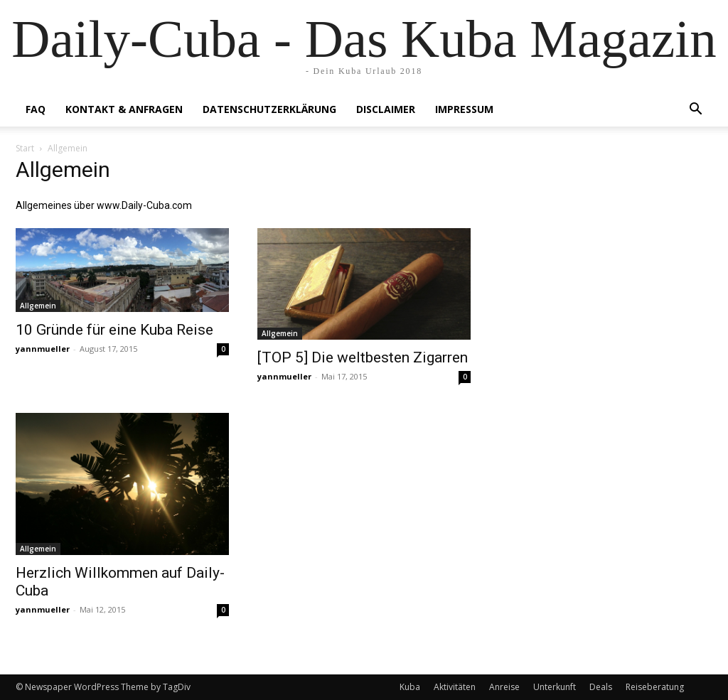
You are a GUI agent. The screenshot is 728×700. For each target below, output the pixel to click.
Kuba (410, 687)
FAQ (36, 109)
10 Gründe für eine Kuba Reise (114, 330)
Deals (601, 687)
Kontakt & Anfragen (124, 109)
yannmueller (43, 349)
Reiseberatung (655, 687)
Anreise (504, 687)
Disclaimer (386, 109)
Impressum (464, 109)
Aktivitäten (455, 687)
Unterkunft (555, 687)
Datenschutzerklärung (269, 109)
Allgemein (38, 306)
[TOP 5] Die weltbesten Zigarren (363, 357)
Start (25, 148)
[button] (695, 111)
